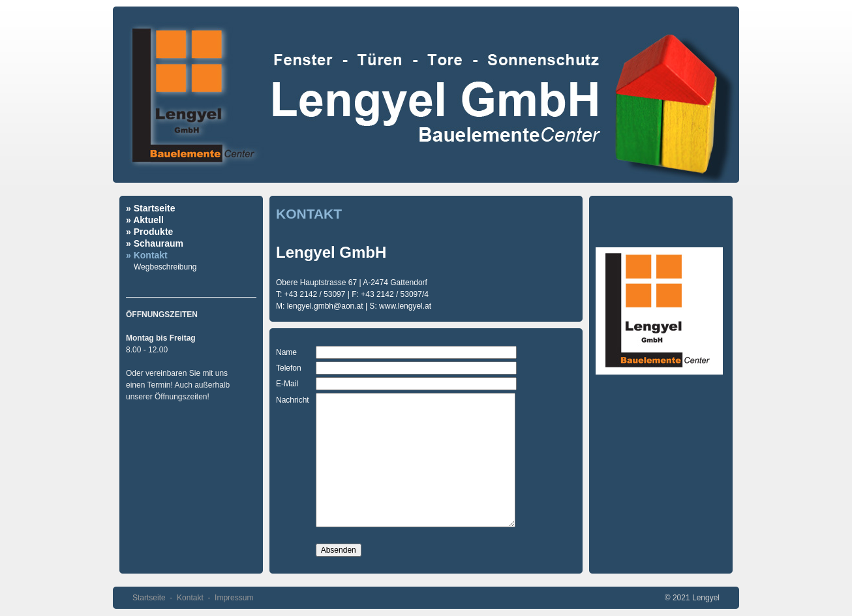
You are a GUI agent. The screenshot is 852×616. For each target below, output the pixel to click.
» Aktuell (145, 220)
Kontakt (190, 598)
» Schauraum (155, 243)
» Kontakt (147, 255)
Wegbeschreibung (165, 267)
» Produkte (149, 232)
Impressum (234, 598)
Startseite (149, 598)
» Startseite (150, 208)
